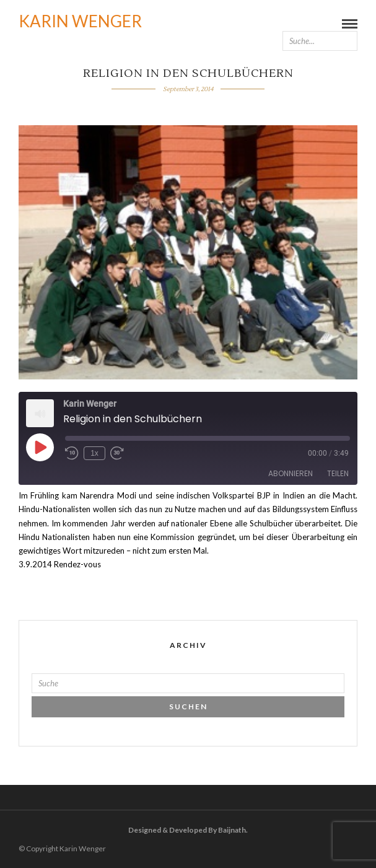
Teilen (338, 473)
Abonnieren (291, 473)
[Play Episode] (40, 447)
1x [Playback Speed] (94, 453)
